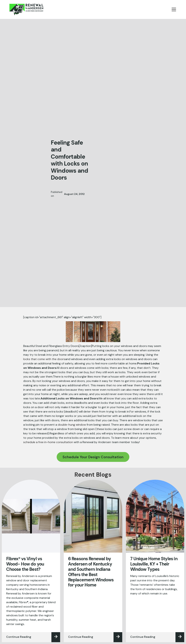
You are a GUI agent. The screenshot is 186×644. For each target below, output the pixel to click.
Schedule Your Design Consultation (93, 457)
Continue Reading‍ (19, 637)
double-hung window (72, 425)
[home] (26, 9)
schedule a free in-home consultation (48, 442)
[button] (173, 9)
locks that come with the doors (44, 359)
